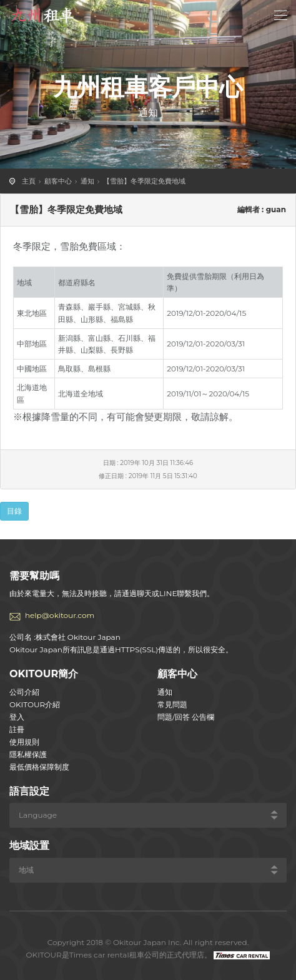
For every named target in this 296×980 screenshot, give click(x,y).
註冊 (17, 729)
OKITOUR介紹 (35, 704)
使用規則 (24, 742)
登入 (17, 717)
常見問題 (172, 704)
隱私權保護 (28, 754)
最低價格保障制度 (39, 767)
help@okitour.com (60, 615)
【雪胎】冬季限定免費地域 (144, 181)
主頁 (29, 181)
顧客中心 (58, 181)
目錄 (14, 511)
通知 (87, 181)
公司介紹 (24, 692)
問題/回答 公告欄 (186, 717)
